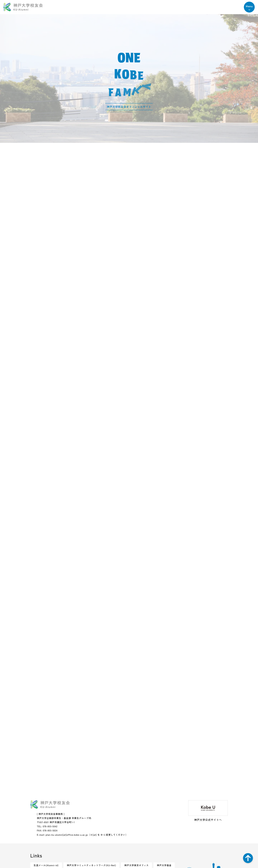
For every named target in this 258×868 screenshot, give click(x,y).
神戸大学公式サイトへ (208, 811)
